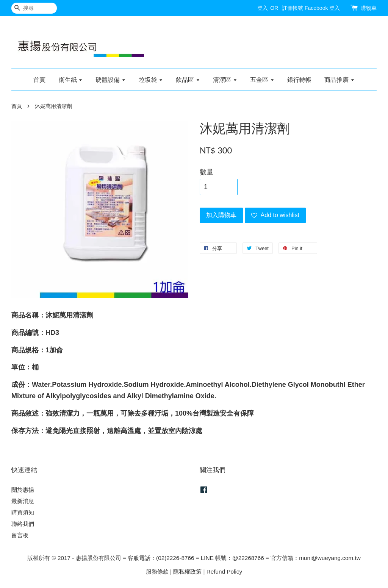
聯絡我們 (23, 524)
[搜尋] (34, 8)
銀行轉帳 (299, 80)
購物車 (369, 8)
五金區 (262, 80)
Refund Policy (224, 572)
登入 (263, 8)
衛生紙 (71, 80)
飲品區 (188, 80)
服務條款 (157, 572)
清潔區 (225, 80)
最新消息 (23, 501)
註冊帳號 (293, 8)
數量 (207, 172)
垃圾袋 (151, 80)
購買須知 (23, 512)
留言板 (20, 535)
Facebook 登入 (322, 8)
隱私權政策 (187, 572)
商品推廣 (339, 80)
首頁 (39, 80)
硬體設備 (110, 80)
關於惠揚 (23, 490)
